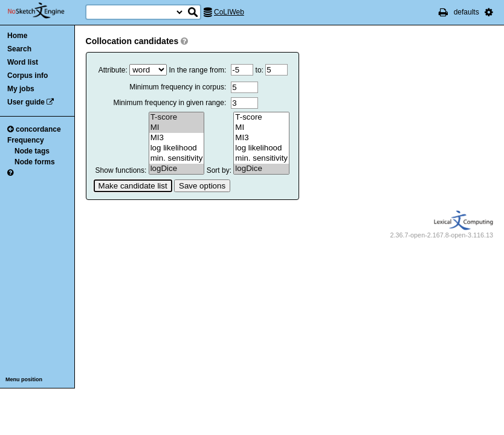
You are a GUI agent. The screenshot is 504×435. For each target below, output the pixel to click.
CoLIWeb (229, 12)
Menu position (24, 379)
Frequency (26, 140)
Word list (23, 62)
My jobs (21, 89)
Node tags (32, 151)
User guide (26, 102)
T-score (177, 118)
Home (17, 36)
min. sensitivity (177, 159)
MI (177, 128)
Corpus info (27, 76)
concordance (34, 129)
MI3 (177, 138)
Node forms (35, 162)
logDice (177, 169)
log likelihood (177, 148)
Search (19, 49)
